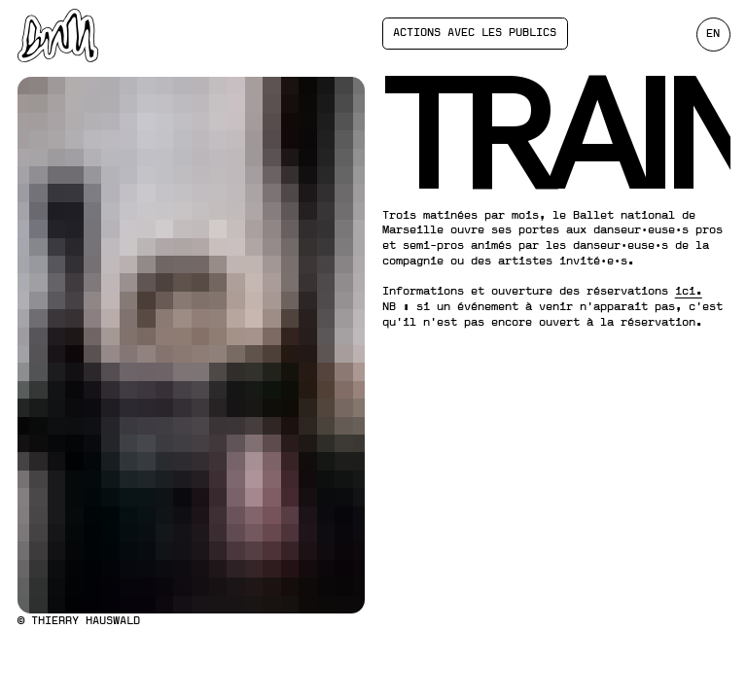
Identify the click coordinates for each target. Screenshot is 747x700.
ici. (689, 291)
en (713, 33)
